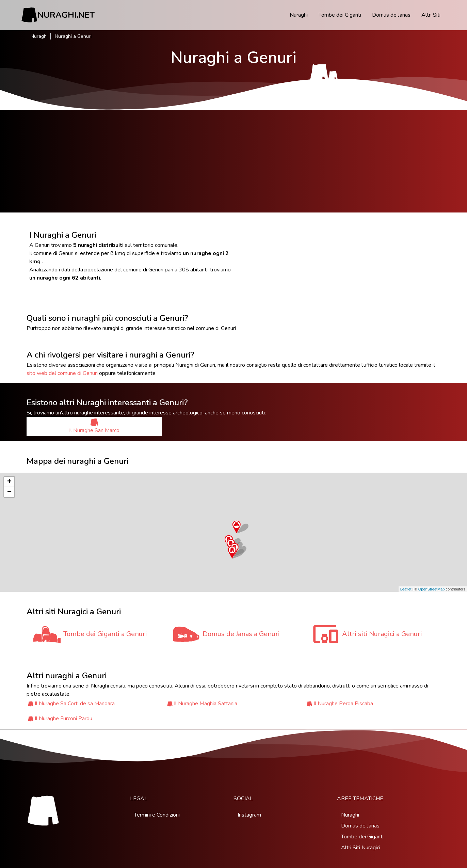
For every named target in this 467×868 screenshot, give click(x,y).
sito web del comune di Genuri (62, 373)
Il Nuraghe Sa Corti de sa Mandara (75, 704)
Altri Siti (431, 15)
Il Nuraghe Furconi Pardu (63, 719)
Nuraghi (299, 15)
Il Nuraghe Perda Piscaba (343, 704)
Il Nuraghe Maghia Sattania (206, 704)
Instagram (249, 815)
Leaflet (406, 589)
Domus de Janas (391, 15)
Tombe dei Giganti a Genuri (105, 634)
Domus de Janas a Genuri (241, 634)
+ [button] (9, 482)
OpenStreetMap (432, 589)
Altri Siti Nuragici (361, 848)
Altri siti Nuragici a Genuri (382, 634)
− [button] (9, 492)
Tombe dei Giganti (340, 15)
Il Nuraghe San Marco (94, 426)
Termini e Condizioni (157, 815)
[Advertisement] (233, 161)
